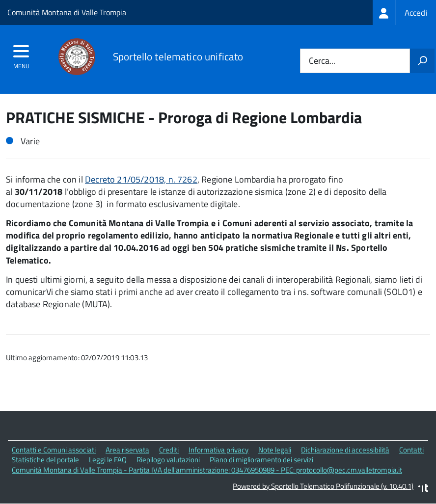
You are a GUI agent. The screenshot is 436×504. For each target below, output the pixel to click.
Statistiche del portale (45, 460)
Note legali (275, 450)
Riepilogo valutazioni (168, 460)
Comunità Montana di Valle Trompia (67, 12)
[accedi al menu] (21, 54)
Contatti (411, 450)
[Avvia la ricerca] (422, 61)
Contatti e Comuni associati (54, 450)
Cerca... (322, 61)
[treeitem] (404, 13)
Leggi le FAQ (108, 460)
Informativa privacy (218, 450)
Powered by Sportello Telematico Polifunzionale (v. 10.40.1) (323, 486)
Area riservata (127, 450)
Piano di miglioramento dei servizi (261, 460)
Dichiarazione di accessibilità (345, 450)
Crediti (169, 450)
